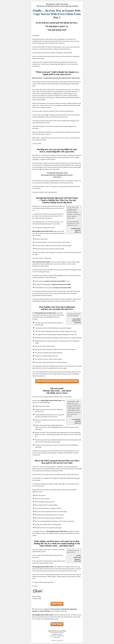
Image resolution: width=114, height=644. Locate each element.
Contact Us (54, 640)
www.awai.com (57, 637)
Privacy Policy (60, 640)
